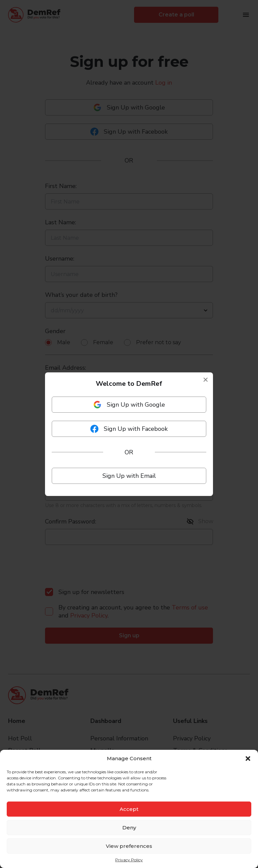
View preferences (129, 846)
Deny (129, 828)
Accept (129, 809)
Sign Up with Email (129, 476)
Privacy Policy (129, 860)
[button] (248, 759)
